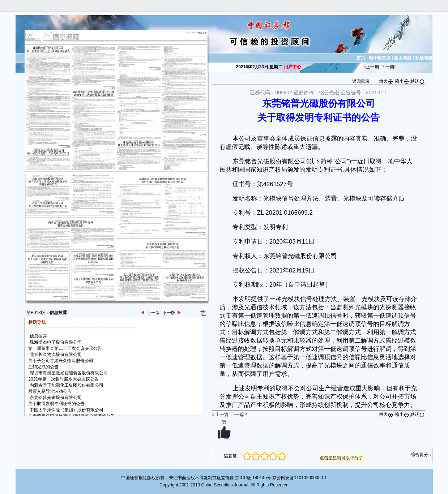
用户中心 (293, 67)
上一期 (372, 67)
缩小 (402, 81)
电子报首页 (380, 58)
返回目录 (361, 81)
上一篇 (220, 414)
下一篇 (239, 414)
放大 (386, 81)
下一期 (388, 67)
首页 (361, 58)
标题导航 (424, 58)
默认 (418, 81)
